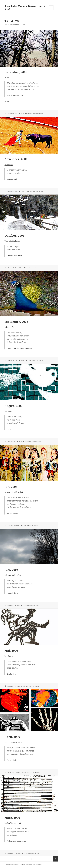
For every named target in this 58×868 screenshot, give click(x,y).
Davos (18, 241)
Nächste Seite (55, 859)
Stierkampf (9, 164)
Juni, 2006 (11, 570)
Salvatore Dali (12, 179)
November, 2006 (16, 159)
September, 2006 (16, 322)
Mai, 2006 (11, 651)
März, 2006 (12, 818)
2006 (22, 114)
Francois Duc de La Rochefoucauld (20, 348)
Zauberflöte (9, 823)
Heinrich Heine (12, 593)
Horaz (9, 429)
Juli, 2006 (11, 487)
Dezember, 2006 (16, 72)
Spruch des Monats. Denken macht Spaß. (25, 8)
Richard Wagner (13, 513)
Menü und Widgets (51, 10)
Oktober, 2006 (14, 236)
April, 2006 (12, 737)
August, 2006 (13, 406)
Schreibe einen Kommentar (35, 114)
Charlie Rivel (11, 674)
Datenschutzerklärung (11, 865)
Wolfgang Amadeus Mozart (17, 841)
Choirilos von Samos (14, 256)
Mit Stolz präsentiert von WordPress (31, 865)
